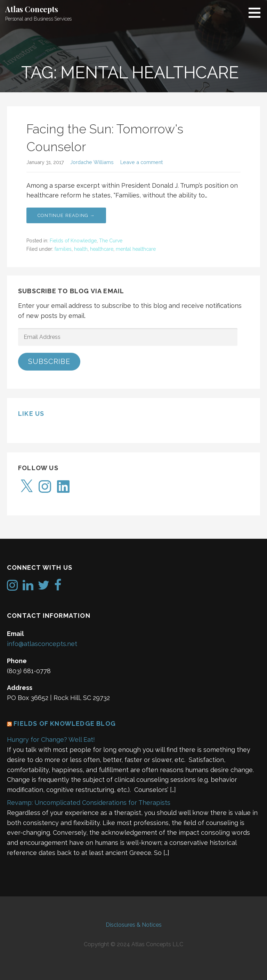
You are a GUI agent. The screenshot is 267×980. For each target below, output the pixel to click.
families (63, 249)
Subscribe (49, 361)
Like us (31, 414)
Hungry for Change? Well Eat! (51, 740)
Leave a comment (141, 162)
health (81, 249)
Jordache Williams (92, 162)
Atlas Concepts (32, 9)
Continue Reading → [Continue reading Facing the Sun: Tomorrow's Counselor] (66, 215)
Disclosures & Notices (134, 925)
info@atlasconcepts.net (42, 644)
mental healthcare (136, 249)
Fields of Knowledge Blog (65, 724)
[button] (257, 13)
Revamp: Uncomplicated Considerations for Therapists (89, 803)
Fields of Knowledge (73, 241)
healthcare (102, 249)
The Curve (111, 241)
